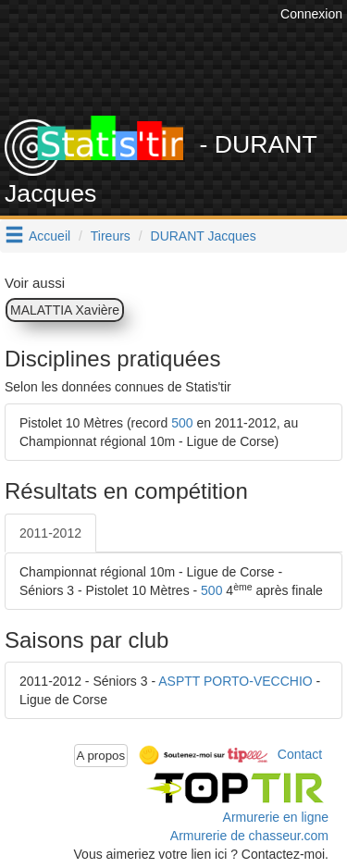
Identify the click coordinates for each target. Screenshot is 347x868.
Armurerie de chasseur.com (249, 836)
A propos (101, 756)
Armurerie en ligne (276, 817)
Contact (300, 754)
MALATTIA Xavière (65, 310)
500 (182, 423)
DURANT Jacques (204, 236)
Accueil (50, 236)
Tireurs (111, 236)
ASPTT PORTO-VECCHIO (235, 681)
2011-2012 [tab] (50, 533)
